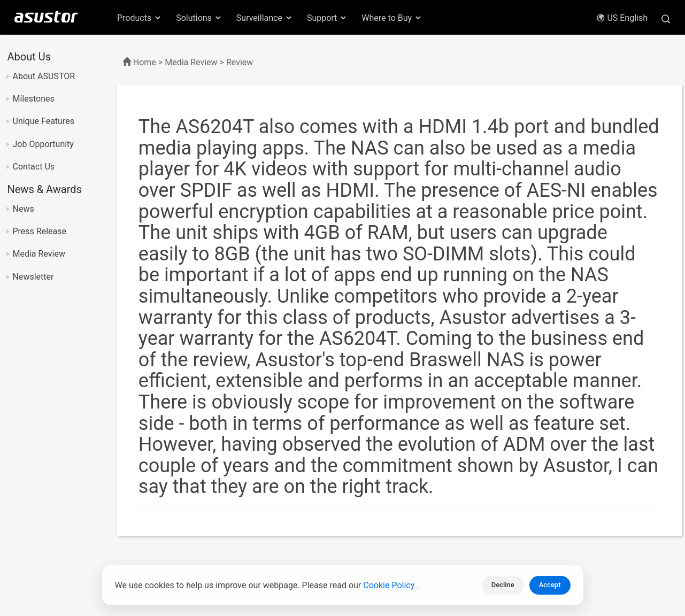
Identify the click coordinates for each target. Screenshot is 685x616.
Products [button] (140, 18)
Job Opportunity (43, 144)
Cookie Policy (390, 585)
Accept (550, 585)
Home (145, 62)
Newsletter (33, 277)
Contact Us (34, 167)
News (24, 209)
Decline (503, 585)
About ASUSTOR (44, 76)
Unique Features (44, 121)
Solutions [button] (199, 18)
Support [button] (327, 18)
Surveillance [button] (265, 18)
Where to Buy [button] (392, 18)
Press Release (40, 231)
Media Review (39, 254)
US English (622, 18)
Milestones (34, 99)
